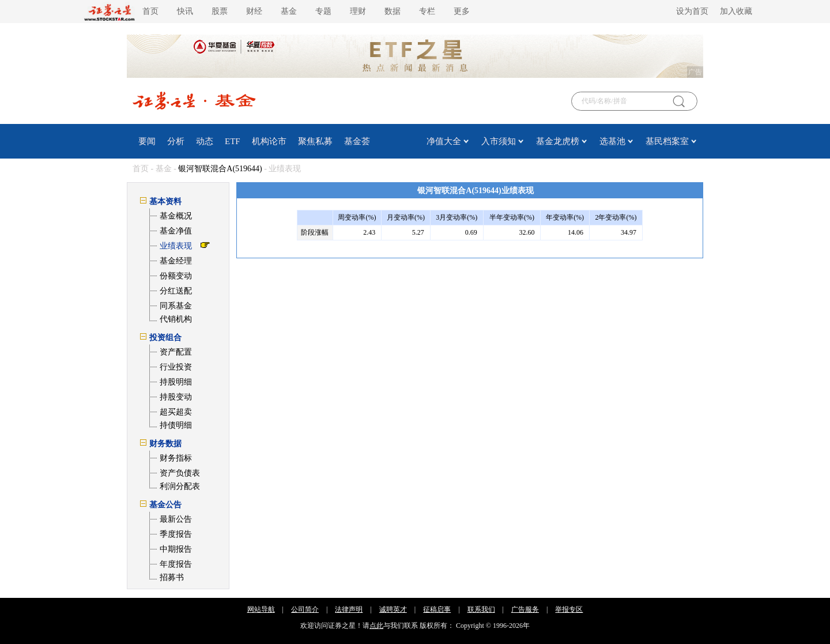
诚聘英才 (393, 609)
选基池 (612, 141)
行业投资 (176, 367)
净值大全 (444, 141)
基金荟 (357, 141)
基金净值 (176, 231)
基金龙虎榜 (558, 141)
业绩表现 (176, 246)
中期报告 (176, 549)
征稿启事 (437, 609)
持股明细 (176, 382)
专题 (323, 11)
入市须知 (499, 141)
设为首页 (692, 11)
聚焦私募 (315, 141)
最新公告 (176, 519)
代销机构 (176, 319)
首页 (150, 11)
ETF (233, 141)
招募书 (172, 577)
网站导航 (261, 609)
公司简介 (305, 609)
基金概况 (176, 216)
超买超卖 (176, 412)
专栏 (427, 11)
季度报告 (176, 534)
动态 (205, 141)
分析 (176, 141)
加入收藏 (736, 11)
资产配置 (176, 352)
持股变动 (176, 397)
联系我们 (481, 609)
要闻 (147, 141)
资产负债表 (180, 473)
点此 (376, 626)
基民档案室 (667, 141)
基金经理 (176, 261)
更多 (462, 11)
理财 (358, 11)
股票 (220, 11)
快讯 (185, 11)
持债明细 (176, 425)
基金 (289, 11)
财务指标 (176, 458)
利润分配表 (180, 486)
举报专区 (569, 609)
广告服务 (525, 609)
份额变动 (176, 276)
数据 (393, 11)
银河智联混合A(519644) (220, 169)
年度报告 (176, 564)
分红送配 (176, 291)
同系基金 (176, 306)
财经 (254, 11)
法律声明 (349, 609)
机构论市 (269, 141)
